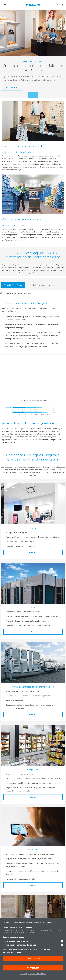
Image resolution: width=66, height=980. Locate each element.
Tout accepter (33, 958)
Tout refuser (33, 968)
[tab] (13, 285)
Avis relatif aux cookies (13, 952)
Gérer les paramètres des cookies (33, 974)
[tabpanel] (33, 322)
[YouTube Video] (33, 376)
